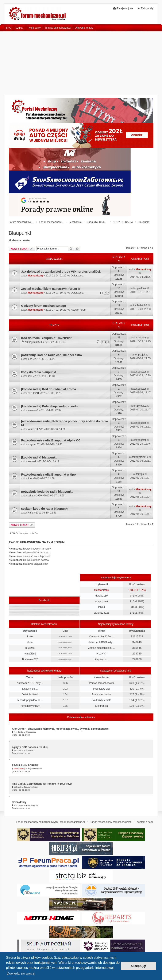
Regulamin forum (35, 769)
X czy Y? (102, 654)
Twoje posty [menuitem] (34, 28)
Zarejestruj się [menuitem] (123, 8)
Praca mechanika (102, 694)
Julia (30, 642)
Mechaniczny (36, 276)
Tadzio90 (142, 305)
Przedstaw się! (101, 689)
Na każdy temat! (102, 700)
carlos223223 (101, 613)
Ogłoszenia (77, 276)
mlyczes (30, 648)
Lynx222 (142, 406)
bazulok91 (33, 393)
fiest (30, 376)
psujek (142, 355)
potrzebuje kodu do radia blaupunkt (47, 492)
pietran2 (17, 787)
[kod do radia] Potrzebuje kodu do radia (50, 406)
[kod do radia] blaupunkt (39, 457)
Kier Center (19, 732)
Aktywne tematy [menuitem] (84, 28)
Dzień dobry (19, 802)
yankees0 (33, 410)
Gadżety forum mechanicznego (44, 306)
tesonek (32, 461)
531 (132, 607)
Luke (30, 637)
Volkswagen (29, 750)
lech (30, 359)
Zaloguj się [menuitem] (145, 8)
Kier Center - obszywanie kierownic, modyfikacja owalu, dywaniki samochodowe (60, 729)
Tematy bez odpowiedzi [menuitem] (58, 28)
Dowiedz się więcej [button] (21, 973)
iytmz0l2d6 (30, 654)
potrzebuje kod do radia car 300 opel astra (51, 355)
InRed (101, 607)
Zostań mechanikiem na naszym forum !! (50, 289)
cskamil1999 (35, 496)
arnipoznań (102, 601)
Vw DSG (18, 750)
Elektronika (102, 706)
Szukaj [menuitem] (19, 28)
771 (132, 596)
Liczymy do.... (102, 659)
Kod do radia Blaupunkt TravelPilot (46, 338)
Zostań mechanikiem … (101, 648)
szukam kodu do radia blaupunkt (45, 509)
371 (132, 613)
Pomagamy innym (30, 706)
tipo (30, 479)
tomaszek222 (35, 429)
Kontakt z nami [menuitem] (145, 822)
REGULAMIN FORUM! (25, 765)
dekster (26, 240)
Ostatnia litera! (30, 694)
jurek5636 (37, 342)
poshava (142, 288)
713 (132, 601)
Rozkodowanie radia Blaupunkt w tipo (48, 475)
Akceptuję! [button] (138, 966)
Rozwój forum (79, 310)
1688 (131, 590)
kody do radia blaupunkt (39, 372)
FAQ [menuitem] (9, 28)
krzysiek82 (34, 444)
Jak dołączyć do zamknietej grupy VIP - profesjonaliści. (61, 272)
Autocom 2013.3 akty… (102, 642)
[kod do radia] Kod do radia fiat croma (49, 389)
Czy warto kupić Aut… (102, 637)
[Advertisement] (81, 63)
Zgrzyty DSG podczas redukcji (30, 747)
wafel (31, 513)
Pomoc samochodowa (101, 683)
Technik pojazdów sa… (30, 700)
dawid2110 (142, 457)
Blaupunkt (20, 233)
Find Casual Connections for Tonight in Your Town (42, 784)
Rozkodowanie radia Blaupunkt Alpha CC (51, 440)
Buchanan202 (30, 659)
